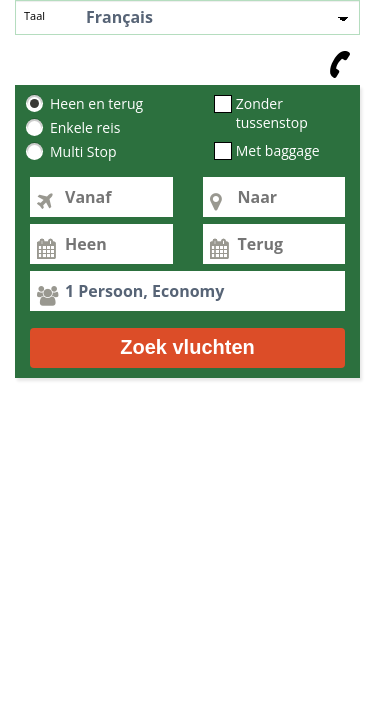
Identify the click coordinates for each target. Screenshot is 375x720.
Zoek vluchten (187, 347)
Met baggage (278, 151)
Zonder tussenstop (272, 113)
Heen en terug (96, 104)
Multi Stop (83, 152)
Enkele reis (85, 128)
